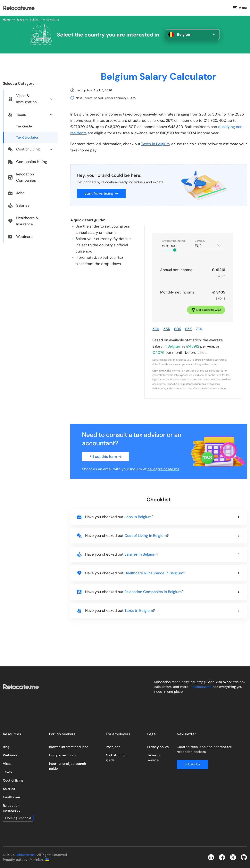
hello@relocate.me (163, 469)
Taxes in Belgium (155, 144)
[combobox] (209, 244)
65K (188, 329)
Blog (6, 747)
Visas (7, 764)
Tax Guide (24, 126)
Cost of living (13, 780)
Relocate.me (202, 687)
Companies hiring (63, 755)
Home (9, 20)
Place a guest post (18, 818)
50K (156, 329)
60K (178, 329)
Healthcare (12, 797)
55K (167, 329)
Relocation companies (12, 808)
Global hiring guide (116, 758)
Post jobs (113, 747)
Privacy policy (158, 747)
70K (199, 329)
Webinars (10, 755)
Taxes (23, 20)
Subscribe (192, 764)
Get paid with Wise (206, 310)
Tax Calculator (27, 137)
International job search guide (67, 766)
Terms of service (154, 758)
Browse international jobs (69, 747)
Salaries (9, 789)
